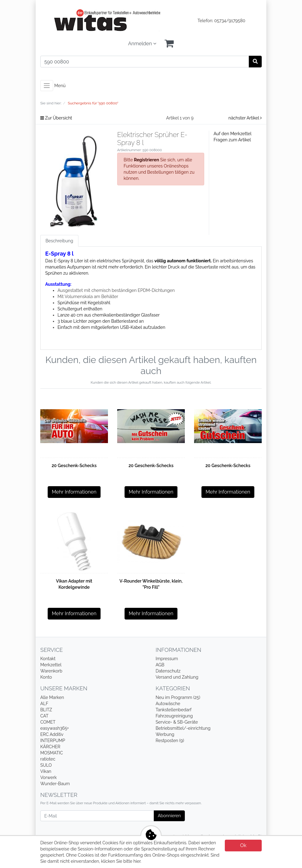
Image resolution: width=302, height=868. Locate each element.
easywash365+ (55, 728)
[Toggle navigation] (47, 86)
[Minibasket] (169, 44)
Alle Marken (52, 697)
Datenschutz (168, 671)
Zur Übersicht (56, 118)
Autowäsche (168, 704)
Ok (243, 845)
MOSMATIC (52, 753)
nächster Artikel (245, 118)
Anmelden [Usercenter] (142, 44)
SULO (46, 765)
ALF (44, 704)
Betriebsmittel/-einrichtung (183, 728)
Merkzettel (51, 665)
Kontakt (48, 659)
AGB (160, 665)
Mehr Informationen (74, 492)
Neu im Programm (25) (178, 697)
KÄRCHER (50, 747)
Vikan (46, 771)
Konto (46, 677)
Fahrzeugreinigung (174, 716)
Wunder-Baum (55, 784)
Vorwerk (49, 777)
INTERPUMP (53, 741)
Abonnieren (169, 816)
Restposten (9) (170, 741)
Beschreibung (59, 241)
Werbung (165, 734)
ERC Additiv (52, 734)
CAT (44, 716)
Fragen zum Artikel (232, 140)
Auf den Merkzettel (233, 134)
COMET (48, 722)
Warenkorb (51, 671)
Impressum (167, 659)
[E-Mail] (97, 816)
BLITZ (46, 710)
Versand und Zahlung (177, 677)
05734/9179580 (230, 21)
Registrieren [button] (146, 160)
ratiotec (48, 759)
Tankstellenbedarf (174, 710)
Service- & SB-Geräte (177, 722)
